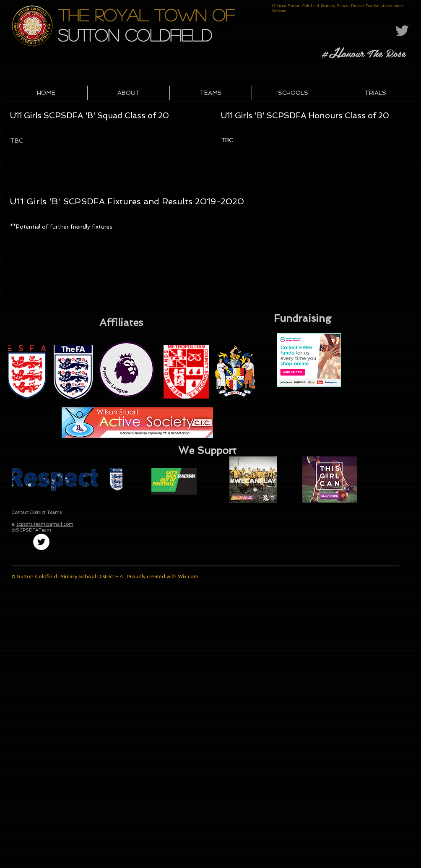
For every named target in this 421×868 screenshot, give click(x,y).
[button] (129, 93)
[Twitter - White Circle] (41, 542)
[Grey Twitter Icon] (402, 31)
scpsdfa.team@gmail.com (45, 524)
